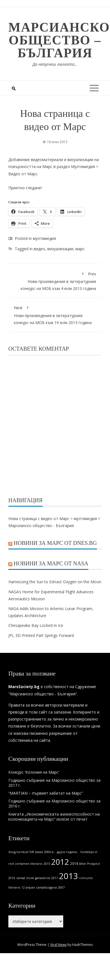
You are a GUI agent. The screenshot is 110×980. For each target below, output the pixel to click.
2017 (55, 878)
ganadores (43, 878)
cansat (21, 878)
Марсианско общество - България (41, 526)
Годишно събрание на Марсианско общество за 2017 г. (54, 783)
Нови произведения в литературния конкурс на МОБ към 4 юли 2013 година (55, 280)
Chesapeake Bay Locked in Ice (36, 625)
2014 (74, 864)
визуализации (60, 249)
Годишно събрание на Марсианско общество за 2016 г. (54, 803)
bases (39, 852)
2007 (61, 887)
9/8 (32, 852)
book (30, 878)
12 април (28, 887)
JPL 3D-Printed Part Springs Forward (41, 635)
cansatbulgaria (46, 887)
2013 (69, 876)
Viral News (58, 945)
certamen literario (29, 864)
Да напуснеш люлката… (55, 64)
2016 (12, 878)
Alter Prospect (90, 864)
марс (80, 249)
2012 (60, 862)
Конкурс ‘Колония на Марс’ (34, 772)
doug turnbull (18, 852)
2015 (47, 864)
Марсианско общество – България (59, 40)
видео (39, 249)
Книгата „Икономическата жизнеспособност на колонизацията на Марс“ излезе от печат (54, 817)
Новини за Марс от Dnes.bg (55, 543)
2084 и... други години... (62, 852)
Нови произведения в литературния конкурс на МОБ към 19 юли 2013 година (55, 314)
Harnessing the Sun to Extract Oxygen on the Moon (55, 582)
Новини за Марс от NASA (51, 563)
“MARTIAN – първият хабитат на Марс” (46, 793)
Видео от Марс (23, 174)
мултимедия (44, 238)
